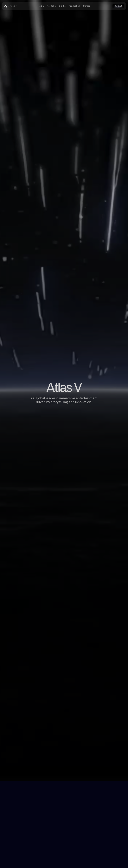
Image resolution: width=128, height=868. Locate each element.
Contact (118, 6)
